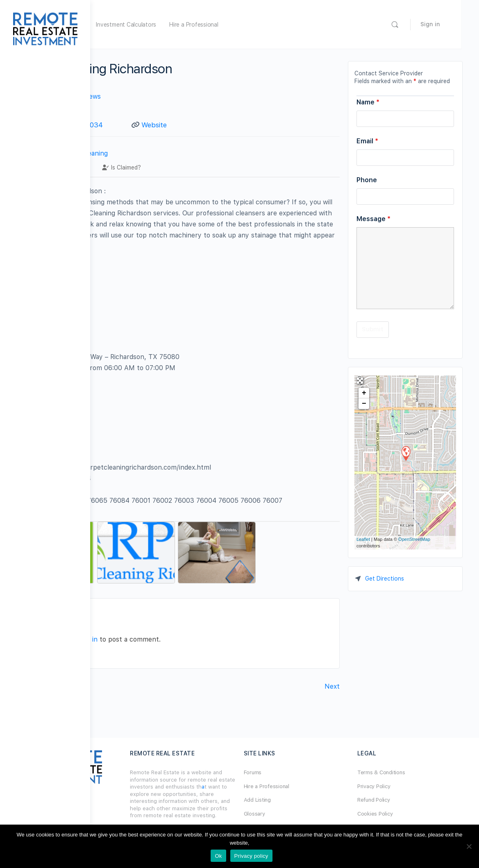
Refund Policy (396, 800)
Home (136, 25)
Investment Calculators (216, 25)
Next (332, 703)
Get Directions (385, 579)
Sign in (448, 24)
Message (373, 219)
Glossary (300, 814)
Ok (218, 856)
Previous (120, 703)
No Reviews (173, 96)
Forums (298, 772)
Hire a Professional (284, 25)
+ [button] (364, 393)
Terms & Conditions (404, 772)
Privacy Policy (396, 786)
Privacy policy (251, 856)
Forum (165, 25)
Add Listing (302, 800)
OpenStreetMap (414, 539)
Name (368, 102)
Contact (165, 177)
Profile (125, 177)
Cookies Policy (398, 814)
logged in (174, 656)
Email (367, 141)
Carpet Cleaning (173, 163)
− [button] (364, 404)
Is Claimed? (211, 177)
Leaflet (363, 539)
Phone (367, 180)
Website (214, 125)
